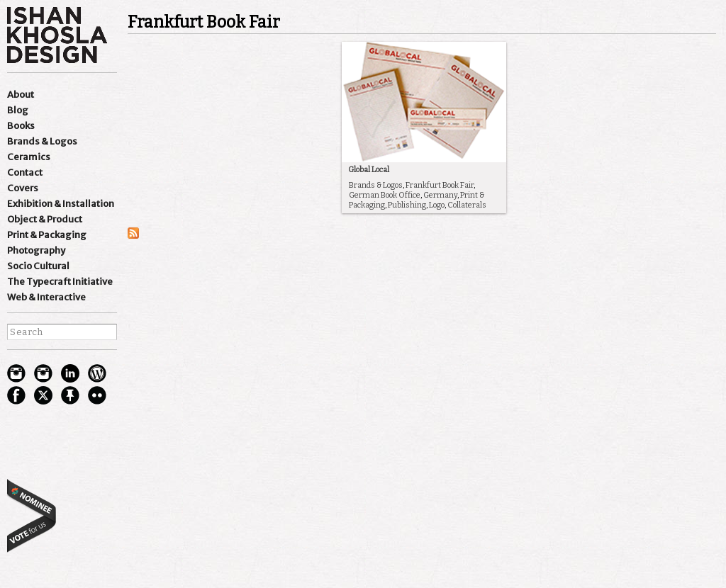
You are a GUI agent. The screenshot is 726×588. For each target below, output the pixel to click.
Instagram (16, 373)
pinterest (70, 395)
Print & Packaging (47, 235)
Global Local (369, 170)
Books (21, 126)
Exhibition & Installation (61, 204)
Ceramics (29, 157)
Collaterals (467, 205)
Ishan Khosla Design (57, 35)
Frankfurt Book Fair (440, 185)
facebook (16, 395)
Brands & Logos (42, 141)
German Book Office (385, 195)
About (21, 95)
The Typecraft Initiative (60, 282)
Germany (440, 195)
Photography (36, 250)
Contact (25, 173)
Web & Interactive (46, 297)
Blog (18, 110)
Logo (437, 205)
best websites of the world (32, 515)
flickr (97, 395)
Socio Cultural (38, 266)
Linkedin (70, 373)
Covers (23, 188)
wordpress (97, 373)
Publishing (407, 205)
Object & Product (45, 219)
